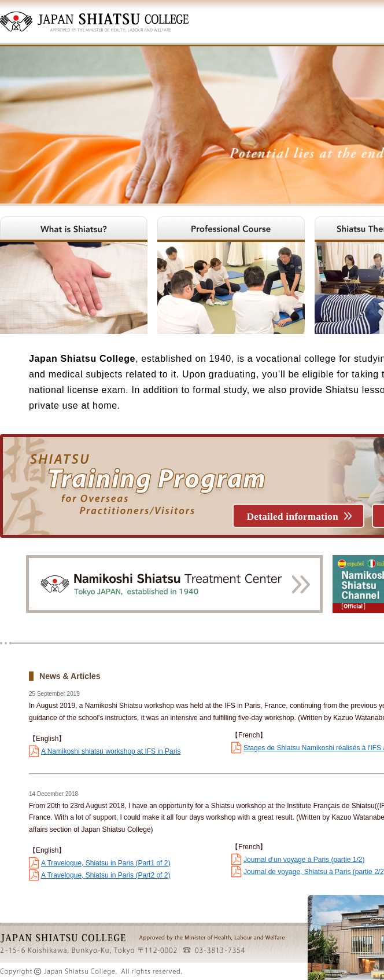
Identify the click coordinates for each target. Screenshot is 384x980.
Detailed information (293, 517)
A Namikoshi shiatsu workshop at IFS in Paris (111, 751)
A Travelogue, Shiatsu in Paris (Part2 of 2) (106, 875)
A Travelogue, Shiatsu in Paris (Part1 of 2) (106, 863)
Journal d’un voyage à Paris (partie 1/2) (304, 860)
